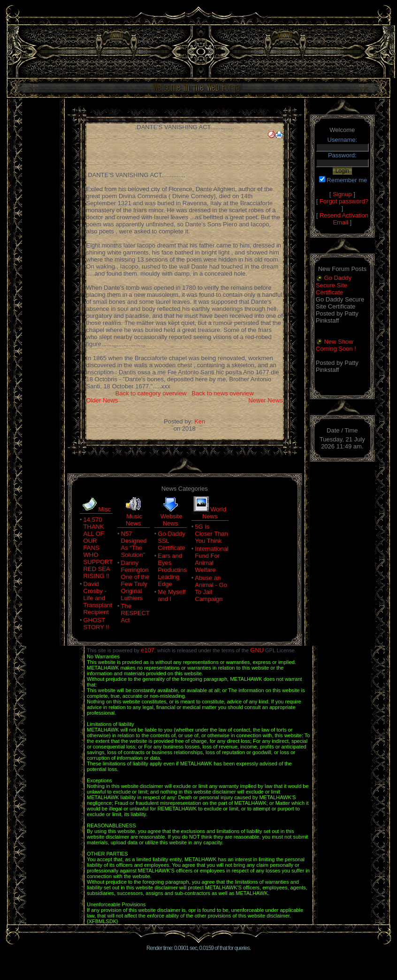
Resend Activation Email (344, 219)
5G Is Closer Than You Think (211, 534)
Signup (342, 194)
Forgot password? (344, 201)
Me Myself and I (172, 595)
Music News (134, 520)
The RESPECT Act (135, 613)
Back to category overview (151, 393)
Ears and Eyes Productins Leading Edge (172, 570)
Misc (104, 509)
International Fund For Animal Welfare (212, 559)
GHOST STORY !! (96, 624)
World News (214, 513)
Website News (172, 520)
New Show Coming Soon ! (336, 345)
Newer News (266, 400)
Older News (102, 400)
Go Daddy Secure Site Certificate (334, 285)
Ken (200, 421)
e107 (148, 650)
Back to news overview (222, 393)
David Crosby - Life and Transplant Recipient (98, 598)
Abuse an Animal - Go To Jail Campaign (211, 588)
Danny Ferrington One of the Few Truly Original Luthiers (135, 580)
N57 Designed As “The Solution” (134, 544)
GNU (257, 650)
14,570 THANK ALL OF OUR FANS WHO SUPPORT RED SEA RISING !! (98, 548)
